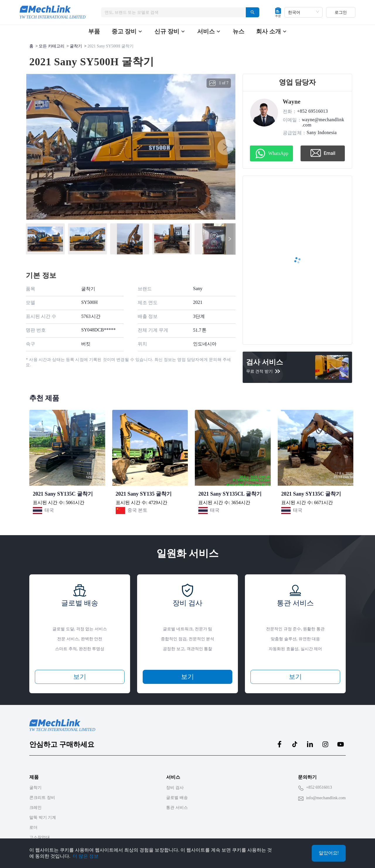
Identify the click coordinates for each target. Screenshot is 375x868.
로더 (33, 827)
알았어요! (329, 853)
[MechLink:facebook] (279, 744)
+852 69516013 (319, 787)
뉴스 (238, 31)
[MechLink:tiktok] (295, 744)
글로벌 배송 (177, 798)
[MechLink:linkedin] (310, 744)
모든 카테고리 (52, 46)
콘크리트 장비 (42, 798)
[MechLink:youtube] (340, 744)
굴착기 (76, 46)
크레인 (35, 808)
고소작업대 (40, 837)
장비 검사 (175, 788)
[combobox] (171, 12)
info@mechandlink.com (326, 798)
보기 (80, 677)
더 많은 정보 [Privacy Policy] (86, 856)
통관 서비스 (177, 808)
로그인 (341, 12)
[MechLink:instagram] (325, 744)
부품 (94, 31)
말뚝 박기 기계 (43, 818)
